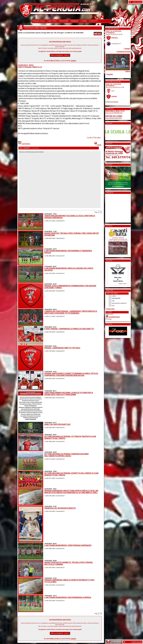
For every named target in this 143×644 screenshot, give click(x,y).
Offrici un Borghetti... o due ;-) (60, 55)
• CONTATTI (93, 21)
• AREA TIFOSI (52, 21)
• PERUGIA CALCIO (38, 21)
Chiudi (98, 145)
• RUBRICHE (74, 21)
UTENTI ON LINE (137, 642)
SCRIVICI (73, 61)
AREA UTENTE (137, 2)
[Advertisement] (112, 208)
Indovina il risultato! (112, 102)
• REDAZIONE (64, 21)
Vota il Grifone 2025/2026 (114, 118)
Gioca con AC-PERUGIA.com (114, 113)
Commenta (24, 144)
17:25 (110, 319)
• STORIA (84, 21)
